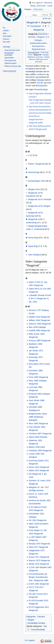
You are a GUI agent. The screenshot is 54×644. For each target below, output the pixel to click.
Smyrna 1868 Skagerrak (40, 341)
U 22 (30, 155)
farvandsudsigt (41, 89)
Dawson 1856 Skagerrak (40, 324)
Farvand (41, 617)
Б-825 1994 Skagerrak (39, 584)
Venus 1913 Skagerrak (39, 467)
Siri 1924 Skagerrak (38, 520)
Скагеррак (35, 26)
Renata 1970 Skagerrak (39, 544)
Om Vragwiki (30, 640)
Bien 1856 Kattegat (37, 327)
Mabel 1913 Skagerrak (39, 470)
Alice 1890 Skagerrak (38, 423)
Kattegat (38, 40)
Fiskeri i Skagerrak (36, 164)
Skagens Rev (34, 189)
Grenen (40, 83)
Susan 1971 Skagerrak (39, 557)
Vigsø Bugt (33, 246)
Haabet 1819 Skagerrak (39, 317)
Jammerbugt (34, 172)
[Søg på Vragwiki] (47, 15)
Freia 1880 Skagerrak (38, 377)
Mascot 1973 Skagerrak (39, 560)
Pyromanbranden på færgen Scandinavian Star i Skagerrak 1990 (38, 577)
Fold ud (47, 18)
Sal (45, 626)
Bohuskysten (42, 86)
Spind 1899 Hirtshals (38, 437)
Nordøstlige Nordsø (36, 623)
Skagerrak (32, 22)
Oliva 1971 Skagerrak (38, 547)
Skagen (40, 37)
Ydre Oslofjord (34, 255)
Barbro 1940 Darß (37, 447)
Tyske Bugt (44, 52)
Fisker (30, 55)
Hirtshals (32, 37)
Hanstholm (43, 34)
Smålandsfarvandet (38, 43)
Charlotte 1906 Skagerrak (40, 450)
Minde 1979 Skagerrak (39, 564)
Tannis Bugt (33, 238)
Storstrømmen (38, 46)
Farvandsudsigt (34, 52)
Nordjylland (31, 69)
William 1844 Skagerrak (39, 320)
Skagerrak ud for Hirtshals (40, 199)
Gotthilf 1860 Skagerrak (39, 330)
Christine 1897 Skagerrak (40, 434)
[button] (47, 18)
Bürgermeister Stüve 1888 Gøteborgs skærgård (38, 417)
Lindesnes (41, 74)
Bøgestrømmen (39, 49)
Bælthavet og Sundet (35, 57)
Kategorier (31, 617)
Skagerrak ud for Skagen (39, 206)
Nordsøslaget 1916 (36, 181)
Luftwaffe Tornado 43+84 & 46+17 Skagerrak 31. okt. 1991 (40, 299)
